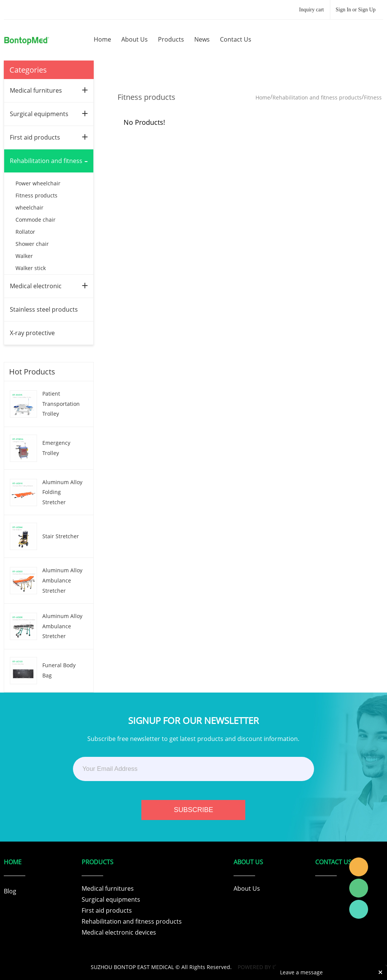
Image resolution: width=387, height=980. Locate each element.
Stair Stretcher (61, 536)
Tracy (359, 867)
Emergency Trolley (56, 448)
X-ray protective (32, 333)
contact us (236, 39)
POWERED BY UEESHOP (267, 967)
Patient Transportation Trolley (61, 404)
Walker (24, 256)
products (171, 39)
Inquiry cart (311, 10)
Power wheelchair (38, 183)
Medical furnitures (36, 90)
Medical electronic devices (119, 932)
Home (263, 97)
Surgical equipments (39, 114)
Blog (10, 891)
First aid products (35, 137)
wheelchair (29, 207)
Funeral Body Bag (59, 670)
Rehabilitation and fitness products (317, 97)
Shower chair (32, 244)
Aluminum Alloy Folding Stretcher (62, 492)
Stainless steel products (44, 309)
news (202, 39)
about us (135, 39)
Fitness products (36, 195)
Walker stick (31, 268)
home (102, 39)
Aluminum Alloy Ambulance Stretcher (62, 580)
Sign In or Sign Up (356, 10)
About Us (247, 888)
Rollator (25, 232)
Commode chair (36, 220)
